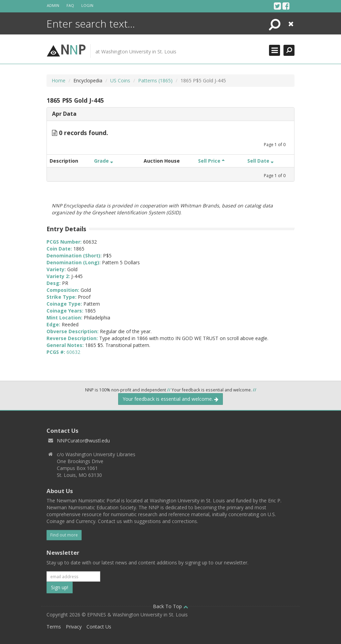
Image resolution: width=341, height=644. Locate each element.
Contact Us (99, 627)
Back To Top (170, 606)
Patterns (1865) (155, 80)
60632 (73, 352)
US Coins (120, 80)
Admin (53, 5)
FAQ (70, 5)
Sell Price (211, 161)
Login (87, 5)
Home (59, 80)
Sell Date (260, 161)
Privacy (74, 627)
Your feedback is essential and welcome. (170, 399)
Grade (104, 161)
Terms (54, 627)
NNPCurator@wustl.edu (83, 441)
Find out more (64, 535)
